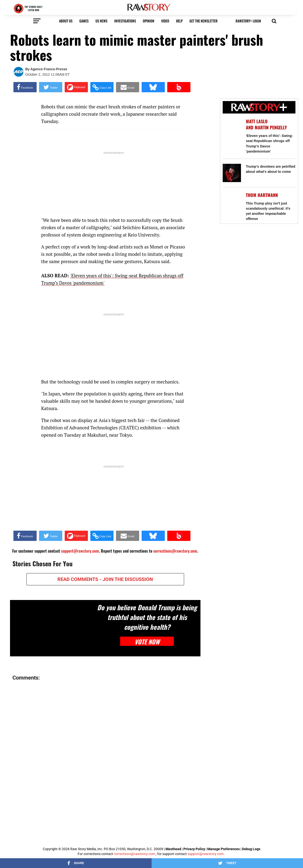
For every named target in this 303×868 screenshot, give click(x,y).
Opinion (149, 21)
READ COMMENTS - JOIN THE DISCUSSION (105, 579)
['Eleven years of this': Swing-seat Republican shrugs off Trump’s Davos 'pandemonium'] (232, 128)
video (165, 21)
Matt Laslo (257, 121)
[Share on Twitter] (51, 87)
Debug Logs (251, 849)
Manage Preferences (224, 849)
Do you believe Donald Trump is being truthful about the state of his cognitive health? (147, 617)
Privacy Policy (194, 849)
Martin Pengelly (271, 128)
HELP (179, 21)
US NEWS (101, 21)
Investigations (125, 21)
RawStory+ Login (248, 21)
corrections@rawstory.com (134, 854)
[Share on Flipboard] (76, 87)
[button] (274, 21)
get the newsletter (204, 21)
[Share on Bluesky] (153, 87)
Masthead (173, 849)
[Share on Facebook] (25, 87)
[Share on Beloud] (179, 87)
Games (84, 21)
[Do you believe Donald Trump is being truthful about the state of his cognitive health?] (52, 628)
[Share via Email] (128, 87)
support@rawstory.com (206, 854)
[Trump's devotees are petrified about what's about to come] (232, 173)
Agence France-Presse (49, 69)
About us (66, 21)
